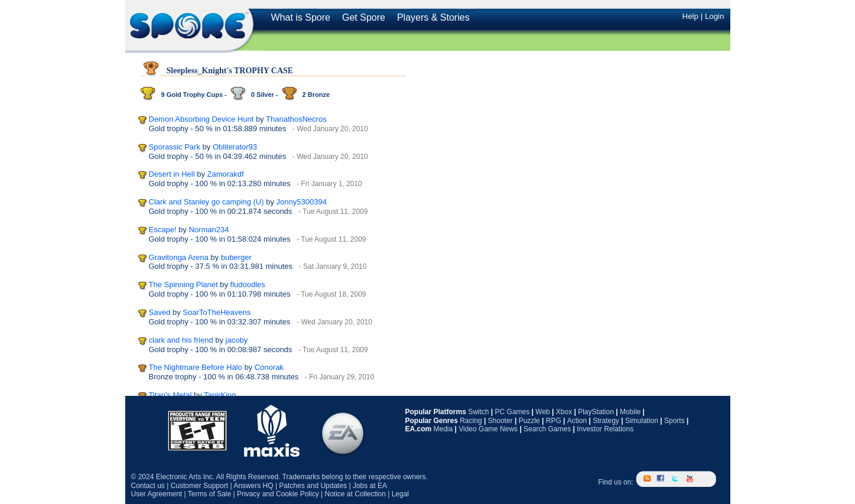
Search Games (547, 429)
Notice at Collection (355, 494)
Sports (674, 421)
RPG (554, 421)
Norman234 (209, 230)
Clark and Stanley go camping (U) (207, 202)
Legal (400, 494)
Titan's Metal (170, 395)
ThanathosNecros (296, 119)
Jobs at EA (370, 486)
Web (542, 412)
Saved (160, 312)
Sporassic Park (175, 147)
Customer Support (199, 486)
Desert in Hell (172, 174)
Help (690, 16)
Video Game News (488, 429)
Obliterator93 (235, 147)
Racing (471, 421)
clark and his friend (181, 340)
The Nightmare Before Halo (196, 367)
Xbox (564, 412)
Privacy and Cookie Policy (278, 494)
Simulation (642, 421)
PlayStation (596, 412)
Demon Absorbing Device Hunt (201, 119)
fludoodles (248, 284)
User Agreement (157, 494)
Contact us (148, 486)
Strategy (606, 421)
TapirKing (220, 395)
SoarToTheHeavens (217, 312)
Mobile (630, 412)
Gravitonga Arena (179, 257)
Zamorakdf (226, 174)
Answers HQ (253, 486)
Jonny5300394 (302, 202)
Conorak (269, 367)
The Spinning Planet (183, 284)
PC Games (513, 412)
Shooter (500, 421)
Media (443, 429)
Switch (478, 412)
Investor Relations (605, 429)
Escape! (163, 230)
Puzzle (529, 421)
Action (577, 421)
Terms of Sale (209, 494)
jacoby (237, 340)
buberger (236, 257)
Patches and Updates (313, 486)
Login (715, 16)
